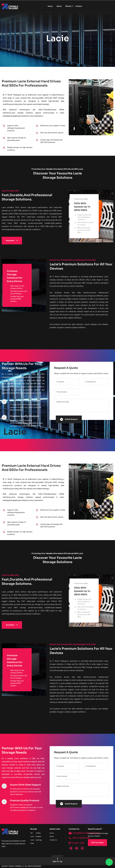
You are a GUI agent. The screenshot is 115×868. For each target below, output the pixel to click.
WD (32, 833)
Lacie (32, 836)
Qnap (32, 843)
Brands (69, 6)
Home (50, 6)
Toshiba (38, 833)
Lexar (32, 840)
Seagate (38, 836)
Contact (79, 6)
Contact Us (53, 840)
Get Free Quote (97, 843)
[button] (109, 862)
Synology (39, 840)
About (59, 6)
